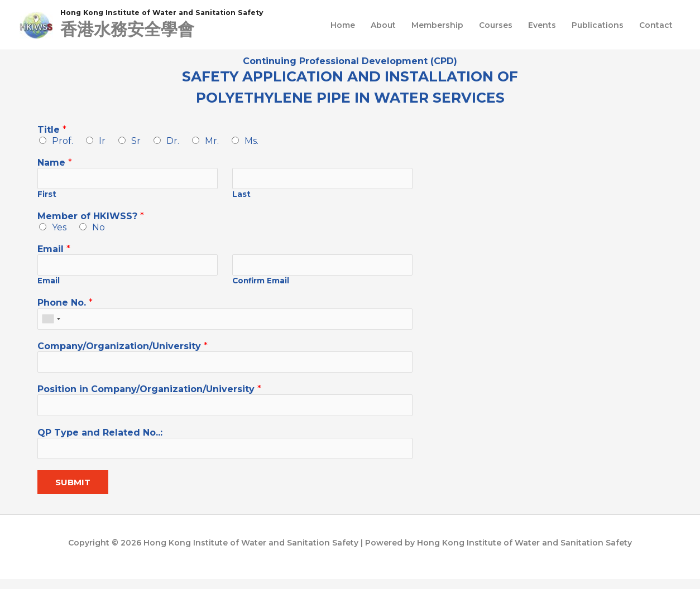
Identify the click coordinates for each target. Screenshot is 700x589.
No (99, 230)
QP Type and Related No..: (100, 441)
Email (54, 252)
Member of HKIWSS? (91, 219)
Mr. (212, 142)
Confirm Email (261, 285)
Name (55, 164)
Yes (59, 230)
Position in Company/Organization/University (149, 396)
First (47, 197)
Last (241, 197)
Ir (102, 142)
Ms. (251, 142)
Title (52, 131)
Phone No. (65, 307)
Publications (598, 26)
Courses (496, 26)
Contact (656, 26)
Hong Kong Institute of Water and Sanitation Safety (178, 13)
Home (343, 26)
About (383, 26)
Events (542, 26)
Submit (73, 493)
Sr (136, 142)
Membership (437, 26)
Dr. (173, 142)
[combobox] (51, 324)
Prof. (63, 142)
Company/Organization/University (123, 352)
